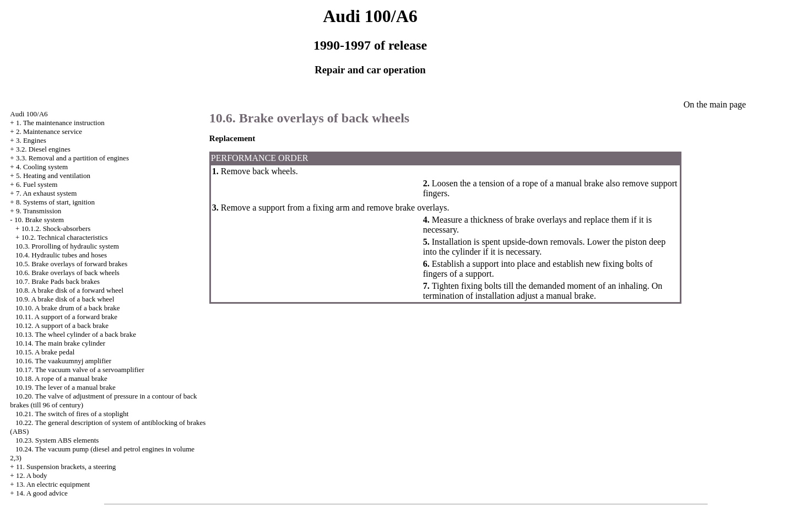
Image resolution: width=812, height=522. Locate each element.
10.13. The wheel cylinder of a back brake (76, 334)
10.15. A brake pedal (45, 352)
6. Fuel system (37, 184)
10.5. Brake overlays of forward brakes (71, 264)
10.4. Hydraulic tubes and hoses (61, 255)
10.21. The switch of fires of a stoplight (72, 414)
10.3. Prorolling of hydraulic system (67, 246)
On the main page (715, 104)
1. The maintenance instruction (60, 123)
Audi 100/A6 (29, 114)
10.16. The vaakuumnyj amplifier (63, 361)
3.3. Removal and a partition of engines (72, 158)
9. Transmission (39, 211)
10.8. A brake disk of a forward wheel (69, 290)
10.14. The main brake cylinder (60, 343)
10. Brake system (39, 220)
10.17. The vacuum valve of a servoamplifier (80, 370)
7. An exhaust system (47, 193)
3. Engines (31, 140)
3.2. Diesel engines (43, 149)
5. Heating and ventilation (53, 176)
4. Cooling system (42, 167)
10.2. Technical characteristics (65, 237)
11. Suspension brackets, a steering (66, 467)
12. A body (32, 475)
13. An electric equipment (53, 484)
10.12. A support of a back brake (62, 325)
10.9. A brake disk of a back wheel (65, 299)
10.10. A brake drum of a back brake (68, 308)
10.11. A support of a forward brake (66, 317)
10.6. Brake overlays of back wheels (67, 273)
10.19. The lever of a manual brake (66, 387)
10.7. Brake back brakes (58, 281)
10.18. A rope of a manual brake (61, 378)
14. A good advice (42, 493)
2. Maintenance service (49, 131)
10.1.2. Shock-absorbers (56, 228)
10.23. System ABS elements (57, 440)
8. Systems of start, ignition (55, 202)
